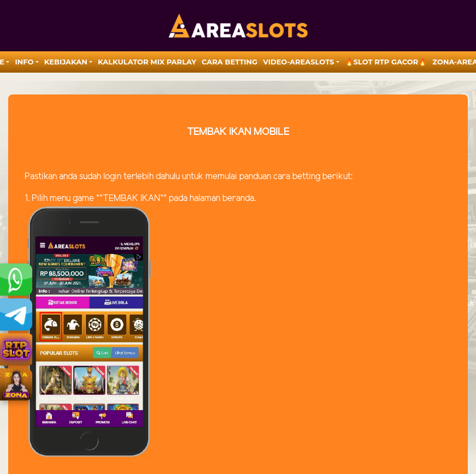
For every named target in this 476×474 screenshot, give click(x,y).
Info (24, 62)
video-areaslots (298, 62)
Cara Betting (230, 62)
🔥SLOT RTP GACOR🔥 (386, 62)
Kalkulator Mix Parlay (147, 62)
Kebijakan (66, 62)
